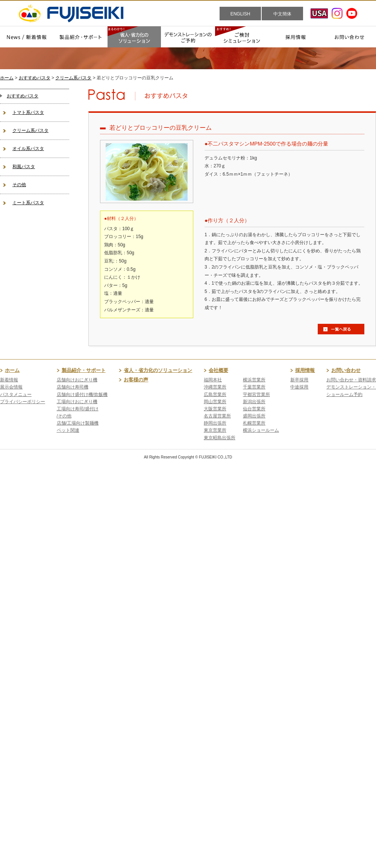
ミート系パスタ (28, 203)
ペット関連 (68, 430)
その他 (19, 185)
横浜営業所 (254, 380)
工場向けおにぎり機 (77, 402)
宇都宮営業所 (256, 395)
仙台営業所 (254, 409)
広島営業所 (215, 395)
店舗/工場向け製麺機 (78, 423)
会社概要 (218, 370)
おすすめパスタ (35, 78)
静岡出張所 (215, 423)
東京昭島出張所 (220, 438)
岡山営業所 (215, 402)
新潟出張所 (254, 402)
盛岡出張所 (254, 416)
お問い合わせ (346, 370)
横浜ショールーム (261, 430)
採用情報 (305, 370)
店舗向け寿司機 (73, 387)
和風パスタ (24, 167)
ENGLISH (240, 14)
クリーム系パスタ (73, 78)
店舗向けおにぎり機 (77, 380)
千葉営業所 (254, 387)
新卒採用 (299, 380)
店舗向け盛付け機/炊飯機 (82, 395)
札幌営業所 (254, 423)
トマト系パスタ (28, 112)
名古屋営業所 (217, 416)
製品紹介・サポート (84, 370)
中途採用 (299, 387)
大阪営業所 (215, 409)
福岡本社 (213, 380)
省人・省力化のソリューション (158, 370)
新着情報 (9, 380)
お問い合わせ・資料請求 (351, 380)
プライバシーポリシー (23, 402)
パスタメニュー (16, 395)
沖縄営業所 (215, 387)
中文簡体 (282, 14)
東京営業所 (215, 430)
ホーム (7, 78)
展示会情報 (11, 387)
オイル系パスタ (28, 149)
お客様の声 (136, 380)
